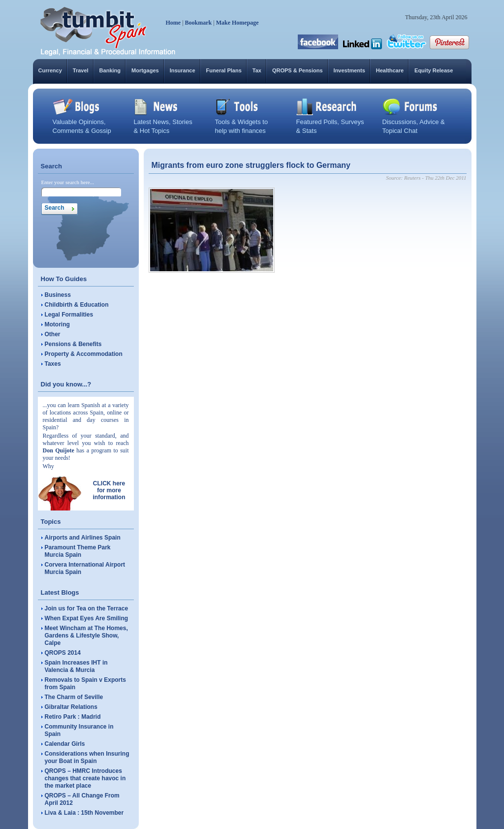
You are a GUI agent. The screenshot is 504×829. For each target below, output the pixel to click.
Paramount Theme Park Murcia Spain (78, 551)
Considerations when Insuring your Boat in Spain (87, 757)
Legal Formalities (69, 315)
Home (173, 23)
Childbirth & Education (77, 305)
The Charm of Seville (74, 697)
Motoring (57, 324)
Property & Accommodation (84, 354)
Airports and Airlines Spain (83, 538)
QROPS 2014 (63, 653)
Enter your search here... (68, 182)
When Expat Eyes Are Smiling (87, 618)
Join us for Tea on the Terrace (87, 608)
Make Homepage (237, 23)
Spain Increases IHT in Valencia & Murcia (76, 666)
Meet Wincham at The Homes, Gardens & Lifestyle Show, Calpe (86, 636)
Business (58, 295)
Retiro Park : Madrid (73, 717)
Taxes (53, 364)
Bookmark (199, 23)
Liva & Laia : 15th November (84, 813)
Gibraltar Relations (71, 707)
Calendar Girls (65, 744)
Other (53, 334)
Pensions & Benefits (73, 344)
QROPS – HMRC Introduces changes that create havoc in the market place (85, 778)
